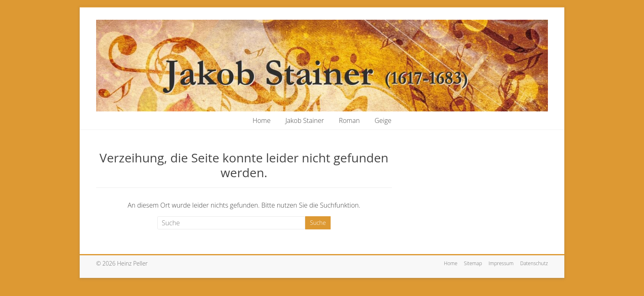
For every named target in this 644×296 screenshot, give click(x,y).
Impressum (501, 263)
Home (262, 120)
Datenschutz (534, 263)
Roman (349, 120)
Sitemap (473, 263)
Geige (383, 120)
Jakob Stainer (305, 120)
